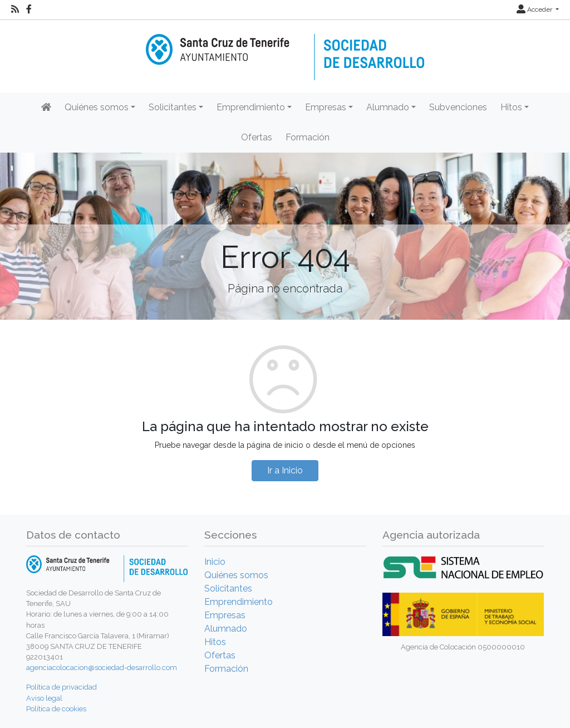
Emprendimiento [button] (251, 107)
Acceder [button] (535, 9)
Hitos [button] (511, 107)
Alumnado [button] (388, 107)
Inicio (215, 562)
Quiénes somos (236, 575)
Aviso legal (44, 698)
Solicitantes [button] (173, 107)
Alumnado (226, 629)
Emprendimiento (239, 602)
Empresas (225, 615)
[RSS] (15, 9)
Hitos (215, 642)
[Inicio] (285, 49)
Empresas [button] (326, 107)
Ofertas (257, 137)
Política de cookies (56, 709)
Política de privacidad (62, 687)
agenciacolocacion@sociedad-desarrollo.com (102, 668)
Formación (308, 137)
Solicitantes (228, 588)
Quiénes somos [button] (97, 107)
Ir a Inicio (285, 470)
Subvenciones (458, 107)
